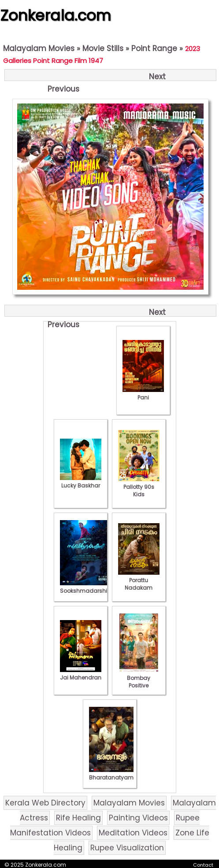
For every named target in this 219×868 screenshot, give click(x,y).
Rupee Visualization (127, 848)
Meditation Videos (133, 833)
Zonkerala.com (56, 15)
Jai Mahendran (81, 674)
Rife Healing (78, 818)
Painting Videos (138, 818)
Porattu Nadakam (139, 580)
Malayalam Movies (39, 48)
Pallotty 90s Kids (139, 487)
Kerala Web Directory (45, 803)
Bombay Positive (139, 678)
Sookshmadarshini (86, 587)
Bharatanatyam (111, 774)
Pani (143, 394)
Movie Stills (103, 48)
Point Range (154, 48)
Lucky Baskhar (81, 482)
